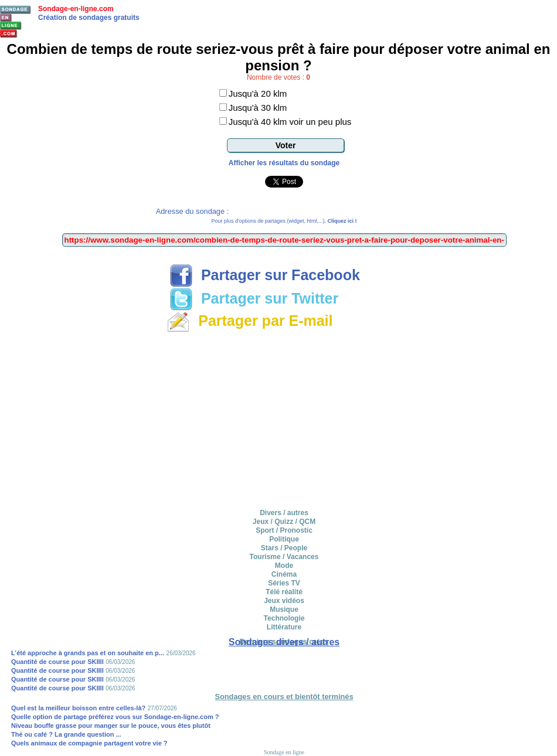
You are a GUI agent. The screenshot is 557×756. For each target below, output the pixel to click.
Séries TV (284, 583)
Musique (284, 609)
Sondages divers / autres (284, 642)
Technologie (284, 618)
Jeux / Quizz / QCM (284, 522)
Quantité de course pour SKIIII (57, 662)
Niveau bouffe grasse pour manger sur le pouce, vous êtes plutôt (111, 726)
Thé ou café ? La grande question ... (66, 734)
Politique (284, 539)
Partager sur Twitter (254, 298)
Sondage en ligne (284, 752)
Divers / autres (284, 513)
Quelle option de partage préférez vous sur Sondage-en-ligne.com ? (115, 717)
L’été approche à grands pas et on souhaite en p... (88, 653)
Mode (284, 566)
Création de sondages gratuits (89, 18)
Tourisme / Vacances (284, 557)
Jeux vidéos (284, 601)
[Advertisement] (284, 418)
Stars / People (284, 548)
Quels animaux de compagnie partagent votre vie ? (89, 743)
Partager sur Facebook (265, 275)
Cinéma (284, 574)
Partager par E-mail (249, 321)
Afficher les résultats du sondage (284, 163)
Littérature (284, 627)
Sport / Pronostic (284, 530)
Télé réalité (284, 592)
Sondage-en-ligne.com (76, 9)
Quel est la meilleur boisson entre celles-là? (78, 708)
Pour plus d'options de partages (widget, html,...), (284, 221)
